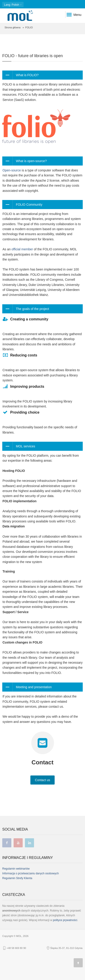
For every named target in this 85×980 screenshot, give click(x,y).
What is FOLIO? (27, 75)
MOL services (25, 446)
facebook (7, 843)
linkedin (29, 843)
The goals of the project (32, 309)
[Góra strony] (78, 963)
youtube (18, 843)
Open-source (12, 170)
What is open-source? (31, 161)
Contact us (42, 780)
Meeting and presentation (34, 687)
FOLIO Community (29, 205)
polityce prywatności (65, 920)
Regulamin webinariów (16, 869)
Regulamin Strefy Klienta (17, 878)
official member (22, 249)
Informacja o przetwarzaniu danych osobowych (30, 873)
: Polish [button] (13, 5)
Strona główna (12, 27)
